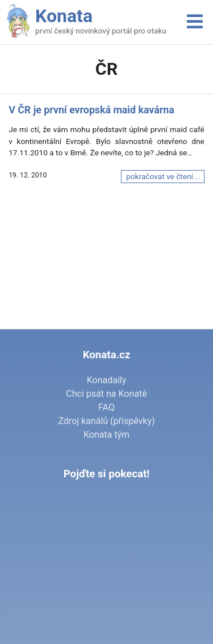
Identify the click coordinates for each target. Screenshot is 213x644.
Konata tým (106, 435)
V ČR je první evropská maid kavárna (91, 110)
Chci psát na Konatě (106, 394)
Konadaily (107, 380)
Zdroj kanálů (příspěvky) (106, 421)
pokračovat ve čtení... (163, 176)
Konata (64, 16)
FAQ (106, 407)
